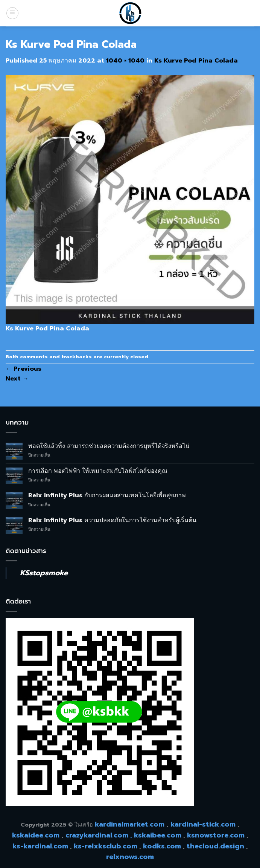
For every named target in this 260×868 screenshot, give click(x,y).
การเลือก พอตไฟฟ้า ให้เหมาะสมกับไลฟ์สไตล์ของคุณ (98, 471)
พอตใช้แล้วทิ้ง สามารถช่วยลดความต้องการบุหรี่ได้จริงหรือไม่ (109, 446)
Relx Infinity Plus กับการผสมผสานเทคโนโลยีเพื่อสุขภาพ (107, 496)
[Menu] (12, 13)
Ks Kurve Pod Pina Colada (196, 61)
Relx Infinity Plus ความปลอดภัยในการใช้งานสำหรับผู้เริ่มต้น (112, 520)
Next (17, 379)
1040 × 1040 (125, 61)
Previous (24, 369)
